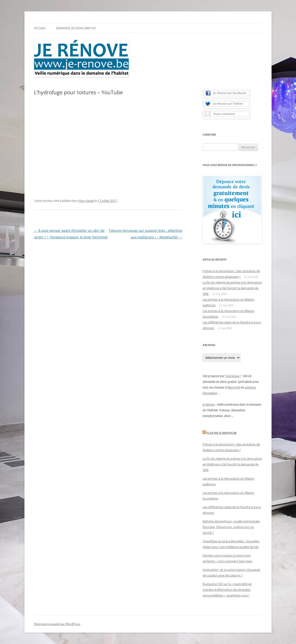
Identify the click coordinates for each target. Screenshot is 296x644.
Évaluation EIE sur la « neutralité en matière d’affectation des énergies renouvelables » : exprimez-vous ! (227, 590)
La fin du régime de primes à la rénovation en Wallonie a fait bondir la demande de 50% (232, 288)
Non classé (86, 201)
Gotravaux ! (233, 376)
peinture (250, 387)
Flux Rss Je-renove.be (222, 433)
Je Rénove (209, 404)
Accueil (40, 28)
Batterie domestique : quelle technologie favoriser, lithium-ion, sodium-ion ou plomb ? (231, 527)
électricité (234, 387)
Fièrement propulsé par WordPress (57, 624)
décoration (210, 393)
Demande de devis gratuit (76, 28)
